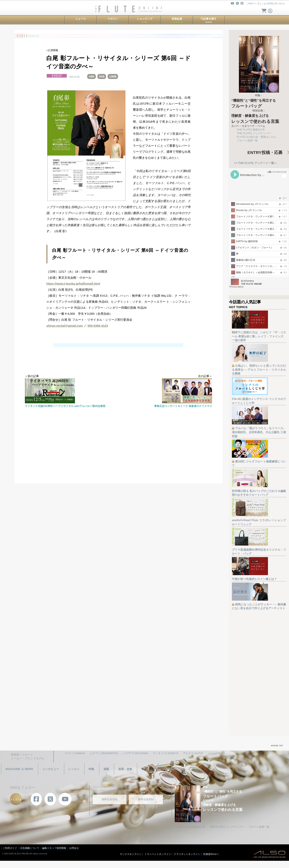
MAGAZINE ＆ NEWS (19, 769)
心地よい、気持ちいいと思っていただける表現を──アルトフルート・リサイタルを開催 (259, 370)
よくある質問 (266, 4)
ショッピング (145, 20)
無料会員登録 (110, 799)
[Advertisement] (119, 455)
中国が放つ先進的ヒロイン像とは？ (254, 579)
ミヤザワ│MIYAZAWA (135, 753)
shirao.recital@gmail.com (65, 326)
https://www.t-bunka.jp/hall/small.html (73, 284)
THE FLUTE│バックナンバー (254, 133)
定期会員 (177, 20)
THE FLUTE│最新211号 (251, 130)
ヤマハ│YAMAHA (75, 753)
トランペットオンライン (158, 854)
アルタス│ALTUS (193, 753)
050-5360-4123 (98, 326)
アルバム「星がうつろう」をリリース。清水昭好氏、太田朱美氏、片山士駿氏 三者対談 (259, 432)
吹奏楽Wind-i (211, 854)
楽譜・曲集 (125, 769)
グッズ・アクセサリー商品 (158, 769)
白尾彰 (91, 76)
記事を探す (209, 20)
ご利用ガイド (252, 4)
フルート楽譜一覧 (247, 140)
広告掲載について (30, 848)
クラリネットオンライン (187, 854)
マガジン (113, 20)
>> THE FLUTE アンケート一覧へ (255, 163)
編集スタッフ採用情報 (54, 848)
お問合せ (74, 848)
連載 (106, 769)
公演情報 (113, 76)
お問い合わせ (279, 4)
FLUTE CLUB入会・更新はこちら (257, 137)
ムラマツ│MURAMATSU (104, 753)
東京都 (102, 76)
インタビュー (51, 769)
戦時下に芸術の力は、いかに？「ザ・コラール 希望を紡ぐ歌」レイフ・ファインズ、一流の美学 (259, 336)
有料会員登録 (146, 799)
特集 (91, 769)
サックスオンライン (131, 854)
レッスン (74, 769)
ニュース (81, 20)
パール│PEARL (217, 753)
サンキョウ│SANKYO (166, 753)
